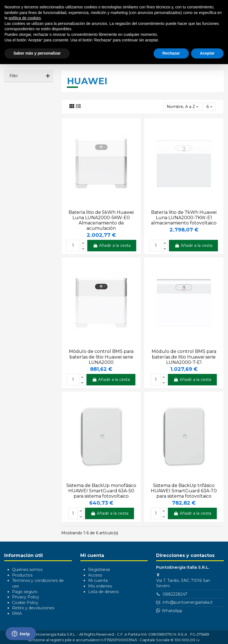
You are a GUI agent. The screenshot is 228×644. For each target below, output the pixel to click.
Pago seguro (25, 592)
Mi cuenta (98, 580)
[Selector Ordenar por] (183, 107)
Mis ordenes (100, 586)
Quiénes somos (27, 570)
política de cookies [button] (25, 18)
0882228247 (175, 594)
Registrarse (99, 570)
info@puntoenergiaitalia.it (188, 602)
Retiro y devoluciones (33, 608)
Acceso (95, 575)
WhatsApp (172, 611)
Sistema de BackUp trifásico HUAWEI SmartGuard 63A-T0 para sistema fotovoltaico (184, 491)
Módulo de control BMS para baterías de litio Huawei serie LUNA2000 (101, 357)
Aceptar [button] (207, 53)
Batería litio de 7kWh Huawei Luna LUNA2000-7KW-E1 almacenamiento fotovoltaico (184, 218)
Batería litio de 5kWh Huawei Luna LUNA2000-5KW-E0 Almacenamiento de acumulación (101, 220)
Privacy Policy (26, 597)
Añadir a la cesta (112, 245)
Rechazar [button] (171, 53)
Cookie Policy (25, 603)
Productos (22, 575)
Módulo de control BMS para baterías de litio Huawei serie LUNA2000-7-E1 (184, 357)
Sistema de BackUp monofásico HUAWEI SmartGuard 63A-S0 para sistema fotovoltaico (101, 491)
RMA (17, 613)
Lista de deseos (103, 592)
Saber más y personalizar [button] (37, 53)
